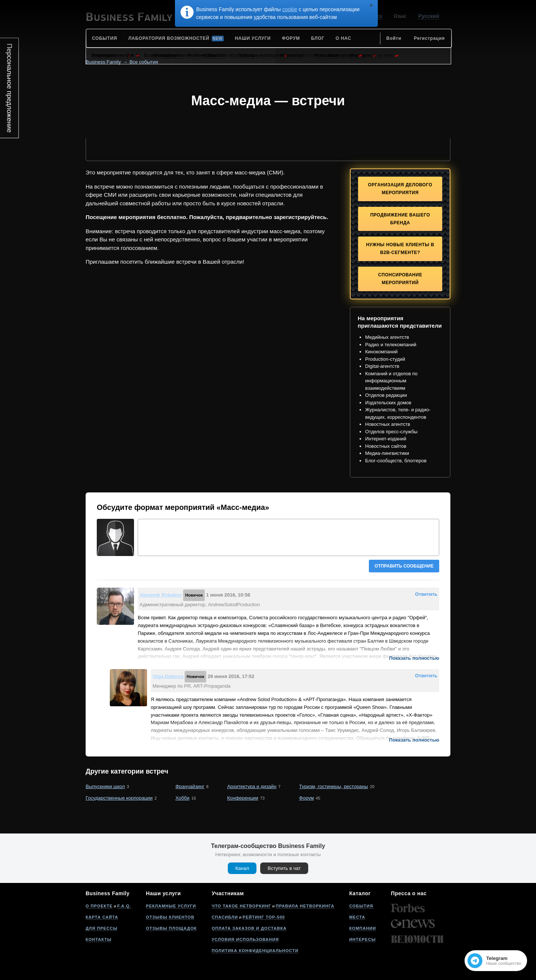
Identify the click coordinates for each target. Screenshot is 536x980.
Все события (144, 62)
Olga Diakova (168, 676)
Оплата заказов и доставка (249, 928)
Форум (307, 798)
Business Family (103, 62)
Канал (242, 868)
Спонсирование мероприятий (400, 279)
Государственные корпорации (119, 798)
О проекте (99, 906)
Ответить (426, 594)
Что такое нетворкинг (242, 906)
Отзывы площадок (171, 928)
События (361, 906)
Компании (363, 928)
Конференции (243, 798)
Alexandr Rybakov (161, 595)
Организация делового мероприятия (400, 189)
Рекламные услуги (171, 906)
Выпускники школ (105, 786)
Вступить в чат (284, 868)
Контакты (99, 939)
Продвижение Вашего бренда (400, 219)
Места (357, 917)
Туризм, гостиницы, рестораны (334, 786)
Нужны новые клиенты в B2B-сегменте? (400, 249)
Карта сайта (102, 917)
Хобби (182, 798)
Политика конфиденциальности (255, 951)
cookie (290, 9)
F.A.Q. (124, 906)
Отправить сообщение (404, 566)
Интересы (362, 939)
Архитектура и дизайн (252, 786)
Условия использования (245, 939)
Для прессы (102, 928)
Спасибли (225, 917)
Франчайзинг (190, 786)
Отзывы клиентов (170, 917)
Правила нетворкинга (305, 906)
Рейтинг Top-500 (264, 917)
